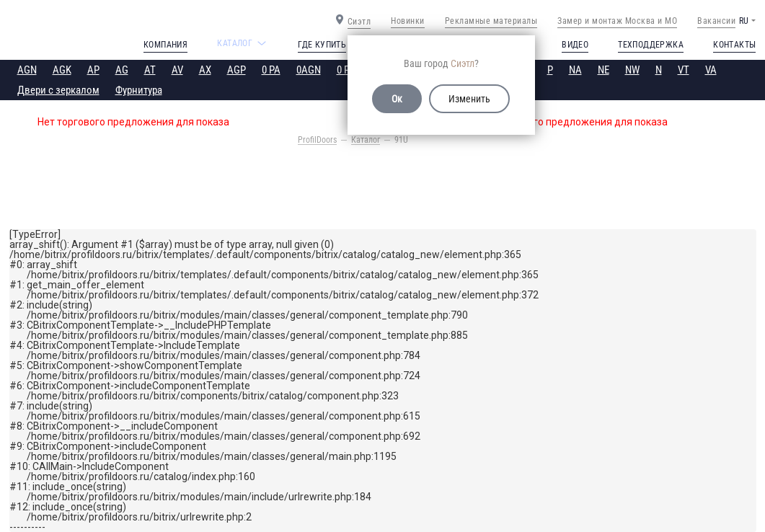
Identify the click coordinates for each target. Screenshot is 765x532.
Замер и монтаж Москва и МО (617, 21)
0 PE (346, 70)
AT (150, 70)
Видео (575, 45)
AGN (27, 70)
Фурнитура (139, 90)
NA (575, 70)
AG (122, 70)
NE (603, 70)
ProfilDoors (317, 140)
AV (177, 70)
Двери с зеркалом (58, 90)
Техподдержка (651, 45)
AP (93, 70)
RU (744, 21)
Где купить (322, 45)
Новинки (408, 21)
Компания (165, 45)
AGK (62, 70)
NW (632, 70)
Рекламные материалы (491, 21)
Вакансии (716, 21)
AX (205, 70)
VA (711, 70)
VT (684, 70)
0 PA (271, 70)
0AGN (309, 70)
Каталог (366, 140)
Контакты (734, 45)
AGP (236, 70)
